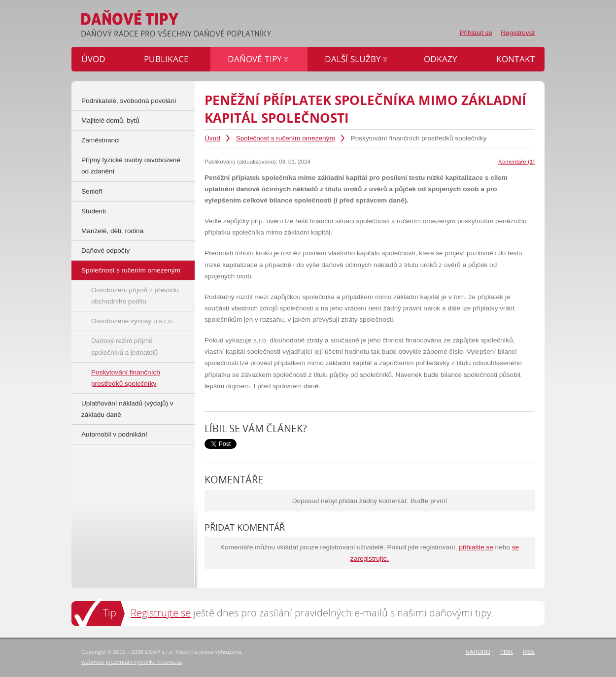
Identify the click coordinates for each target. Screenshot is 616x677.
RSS (529, 652)
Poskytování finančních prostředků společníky (126, 378)
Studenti (94, 211)
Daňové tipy (259, 59)
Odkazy (443, 59)
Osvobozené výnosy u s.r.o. (132, 321)
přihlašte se (476, 547)
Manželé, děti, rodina (112, 231)
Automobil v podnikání (114, 434)
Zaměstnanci (101, 140)
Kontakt (512, 59)
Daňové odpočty (105, 251)
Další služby (357, 59)
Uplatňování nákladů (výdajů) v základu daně (127, 409)
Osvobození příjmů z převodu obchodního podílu (135, 296)
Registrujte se (161, 613)
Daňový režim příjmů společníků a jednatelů (124, 346)
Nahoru (478, 652)
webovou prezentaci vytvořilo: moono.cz (132, 662)
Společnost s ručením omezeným (286, 138)
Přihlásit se (476, 33)
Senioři (92, 191)
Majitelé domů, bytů (110, 120)
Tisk (507, 652)
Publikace (170, 59)
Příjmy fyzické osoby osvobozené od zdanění (131, 166)
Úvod (212, 138)
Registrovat (518, 33)
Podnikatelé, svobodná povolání (129, 101)
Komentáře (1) (516, 162)
